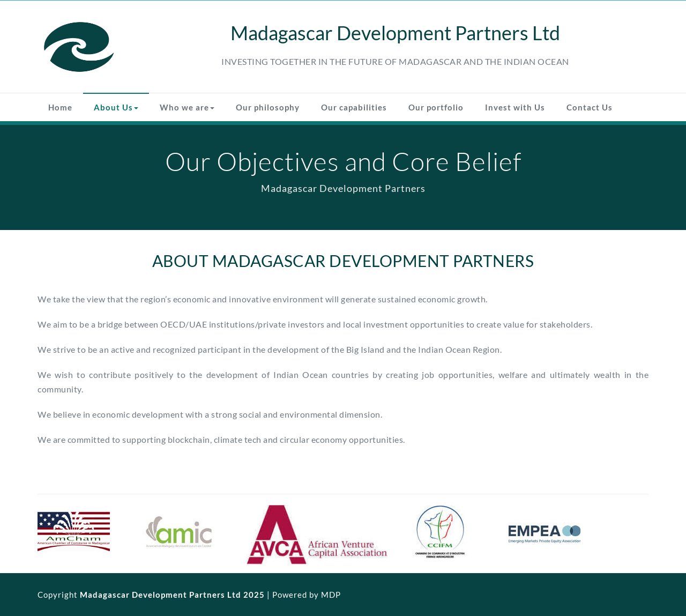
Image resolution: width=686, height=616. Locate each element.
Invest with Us (515, 107)
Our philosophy (268, 107)
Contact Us (590, 107)
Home (60, 107)
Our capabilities (354, 107)
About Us (116, 107)
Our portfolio (436, 107)
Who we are (187, 107)
